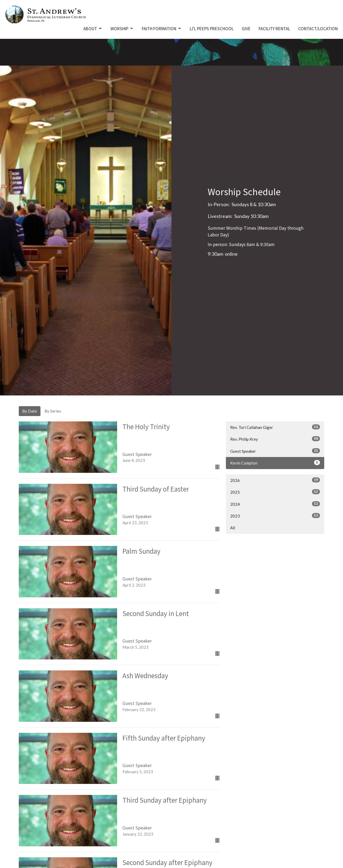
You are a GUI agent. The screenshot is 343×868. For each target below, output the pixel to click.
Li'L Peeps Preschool (212, 29)
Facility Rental (274, 29)
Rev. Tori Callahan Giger (275, 427)
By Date (30, 411)
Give (246, 29)
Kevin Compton (275, 463)
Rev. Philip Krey (275, 439)
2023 (275, 516)
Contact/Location (318, 29)
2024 (275, 504)
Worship (122, 29)
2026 (275, 480)
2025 (275, 492)
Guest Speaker (275, 451)
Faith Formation (162, 29)
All (233, 528)
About (93, 29)
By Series (53, 411)
